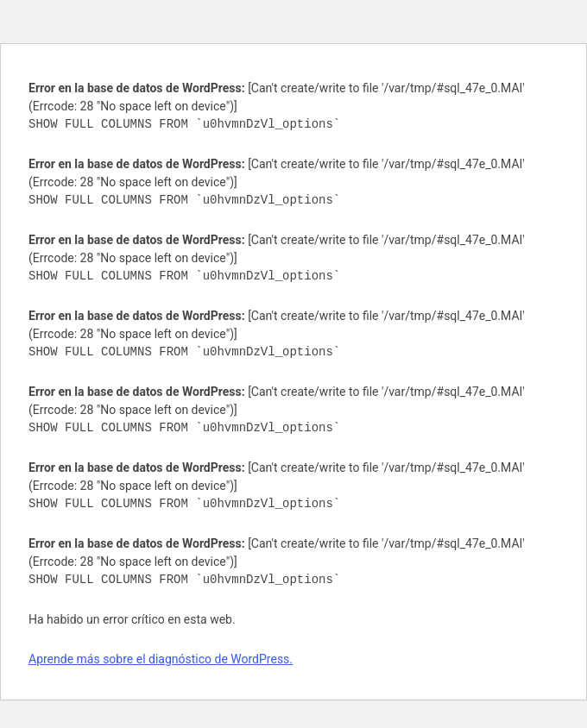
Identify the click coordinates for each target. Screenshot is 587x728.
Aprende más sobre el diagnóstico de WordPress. (161, 659)
